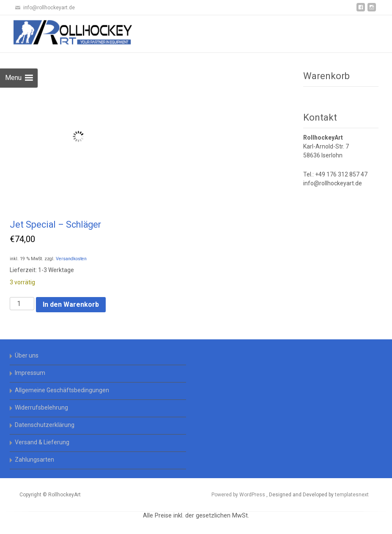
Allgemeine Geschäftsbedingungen (62, 390)
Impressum (30, 373)
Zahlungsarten (34, 460)
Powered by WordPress (239, 495)
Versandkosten (71, 259)
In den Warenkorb (71, 304)
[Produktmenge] (22, 304)
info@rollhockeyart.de (333, 183)
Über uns (27, 355)
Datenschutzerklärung (45, 425)
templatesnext (352, 495)
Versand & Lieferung (42, 442)
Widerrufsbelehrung (41, 407)
